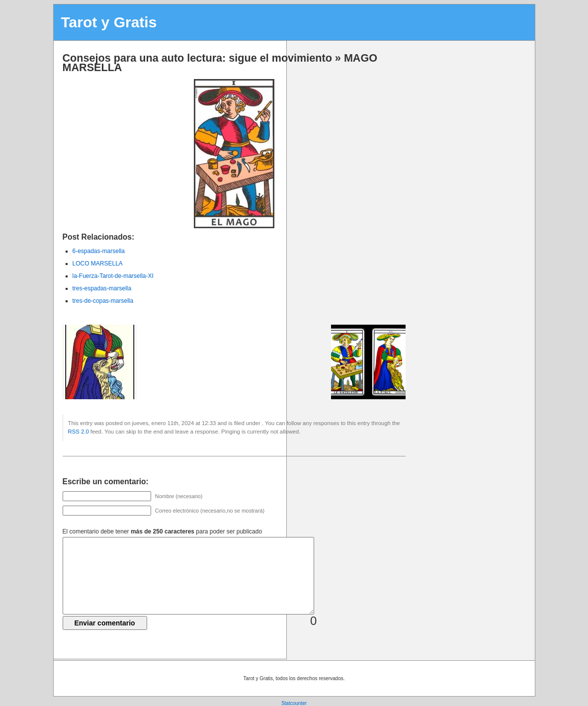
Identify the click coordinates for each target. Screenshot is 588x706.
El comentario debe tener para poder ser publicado (163, 531)
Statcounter (294, 703)
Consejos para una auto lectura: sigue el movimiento (197, 58)
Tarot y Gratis (109, 22)
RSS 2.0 (79, 432)
